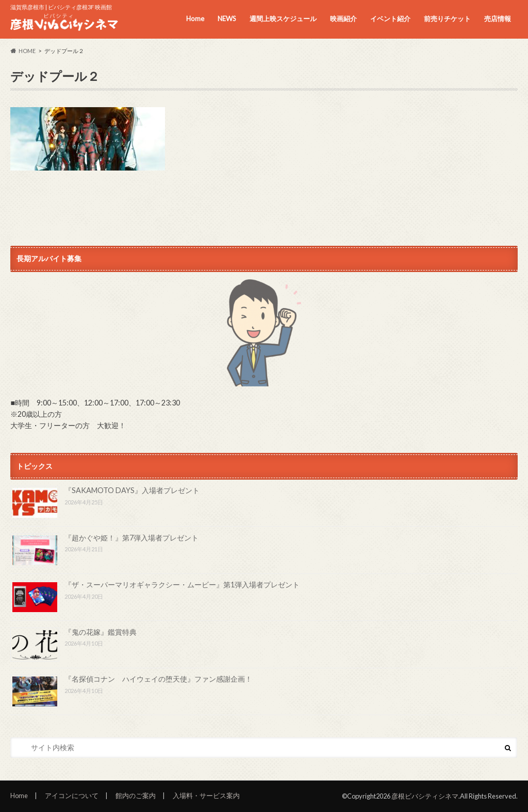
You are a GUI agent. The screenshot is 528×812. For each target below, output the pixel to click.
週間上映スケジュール (283, 19)
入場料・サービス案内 (206, 796)
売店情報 (498, 19)
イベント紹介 (390, 19)
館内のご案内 (136, 796)
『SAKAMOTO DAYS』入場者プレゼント (132, 491)
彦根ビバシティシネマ (425, 796)
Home (195, 19)
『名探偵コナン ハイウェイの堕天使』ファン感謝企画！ (158, 679)
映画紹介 (343, 19)
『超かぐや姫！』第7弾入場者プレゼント (131, 538)
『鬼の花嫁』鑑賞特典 (101, 632)
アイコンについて (72, 796)
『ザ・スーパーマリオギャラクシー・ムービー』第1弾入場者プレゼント (182, 585)
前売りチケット (447, 19)
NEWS (227, 19)
